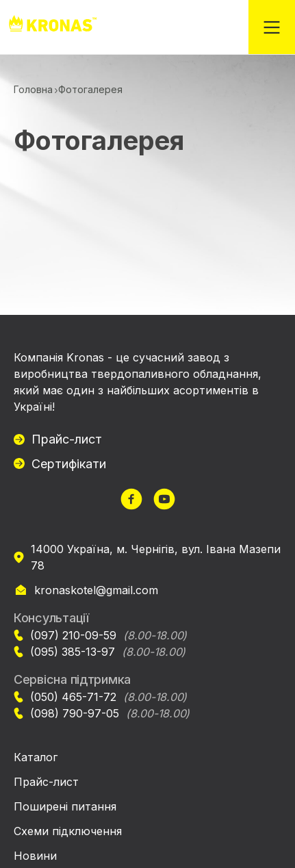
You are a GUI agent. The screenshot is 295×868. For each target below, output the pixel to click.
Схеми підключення (68, 831)
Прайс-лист (67, 439)
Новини (35, 856)
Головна (33, 89)
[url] (131, 501)
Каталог (36, 757)
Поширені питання (65, 806)
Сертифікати (69, 464)
